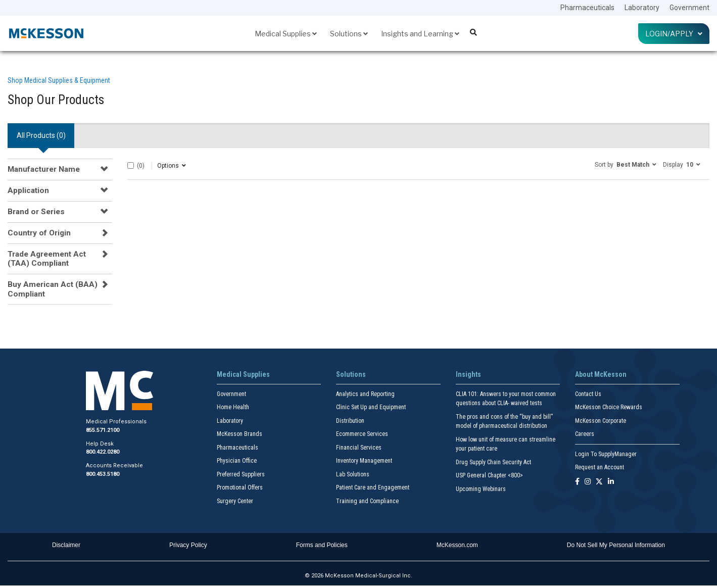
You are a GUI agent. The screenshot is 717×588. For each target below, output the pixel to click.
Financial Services (359, 448)
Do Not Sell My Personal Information (616, 545)
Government (689, 8)
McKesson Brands (240, 434)
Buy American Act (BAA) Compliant (53, 289)
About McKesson (601, 374)
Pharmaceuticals (587, 8)
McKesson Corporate (601, 421)
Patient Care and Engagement (373, 487)
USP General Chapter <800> (489, 475)
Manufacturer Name (44, 169)
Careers (585, 434)
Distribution (350, 421)
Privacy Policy (188, 545)
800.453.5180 (103, 474)
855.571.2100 (103, 430)
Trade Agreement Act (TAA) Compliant (47, 259)
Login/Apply (674, 34)
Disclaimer (66, 545)
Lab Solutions (353, 474)
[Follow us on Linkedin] (611, 482)
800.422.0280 (103, 452)
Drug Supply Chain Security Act (493, 462)
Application (28, 190)
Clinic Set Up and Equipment (371, 407)
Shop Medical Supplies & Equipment (59, 80)
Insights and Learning (420, 34)
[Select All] (131, 165)
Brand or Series (36, 212)
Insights (468, 374)
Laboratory (642, 8)
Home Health (233, 407)
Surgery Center (235, 501)
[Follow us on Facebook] (577, 482)
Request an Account (600, 467)
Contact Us (588, 394)
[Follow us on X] (599, 482)
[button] (626, 164)
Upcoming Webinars (481, 489)
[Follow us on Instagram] (588, 482)
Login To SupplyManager (606, 454)
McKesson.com (457, 545)
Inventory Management (364, 461)
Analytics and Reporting (365, 394)
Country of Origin (39, 233)
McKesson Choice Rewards (609, 407)
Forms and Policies (322, 545)
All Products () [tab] (41, 135)
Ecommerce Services (362, 434)
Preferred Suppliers (241, 474)
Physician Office (237, 461)
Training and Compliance (367, 501)
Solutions (349, 34)
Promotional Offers (240, 487)
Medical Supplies (286, 34)
